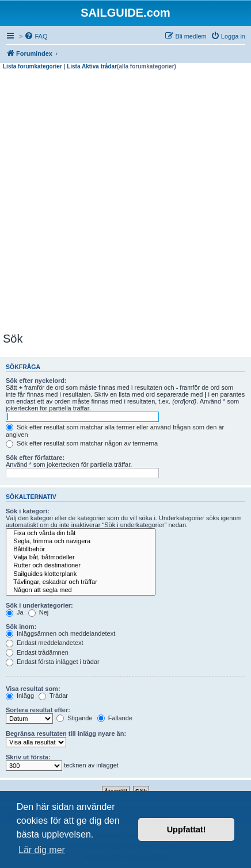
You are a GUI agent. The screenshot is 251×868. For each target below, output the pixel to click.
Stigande (74, 718)
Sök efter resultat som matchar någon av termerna (82, 443)
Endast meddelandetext (45, 643)
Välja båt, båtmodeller (81, 558)
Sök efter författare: (35, 458)
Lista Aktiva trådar (92, 66)
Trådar (53, 696)
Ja (15, 612)
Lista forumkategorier (33, 66)
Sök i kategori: (28, 511)
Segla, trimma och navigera (81, 541)
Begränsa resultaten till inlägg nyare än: (66, 733)
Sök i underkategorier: (39, 605)
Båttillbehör (81, 550)
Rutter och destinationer (81, 566)
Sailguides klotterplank (81, 574)
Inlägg (20, 696)
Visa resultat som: (33, 689)
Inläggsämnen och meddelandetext (60, 633)
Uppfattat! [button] (187, 829)
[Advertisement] (126, 201)
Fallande (115, 718)
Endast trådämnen (37, 652)
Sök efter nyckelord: (36, 381)
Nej (39, 612)
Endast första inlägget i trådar (53, 662)
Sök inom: (21, 627)
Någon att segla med (81, 590)
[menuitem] (36, 36)
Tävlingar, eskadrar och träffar (81, 582)
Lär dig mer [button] (42, 850)
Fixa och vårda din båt (81, 533)
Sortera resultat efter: (38, 710)
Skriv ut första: (28, 757)
